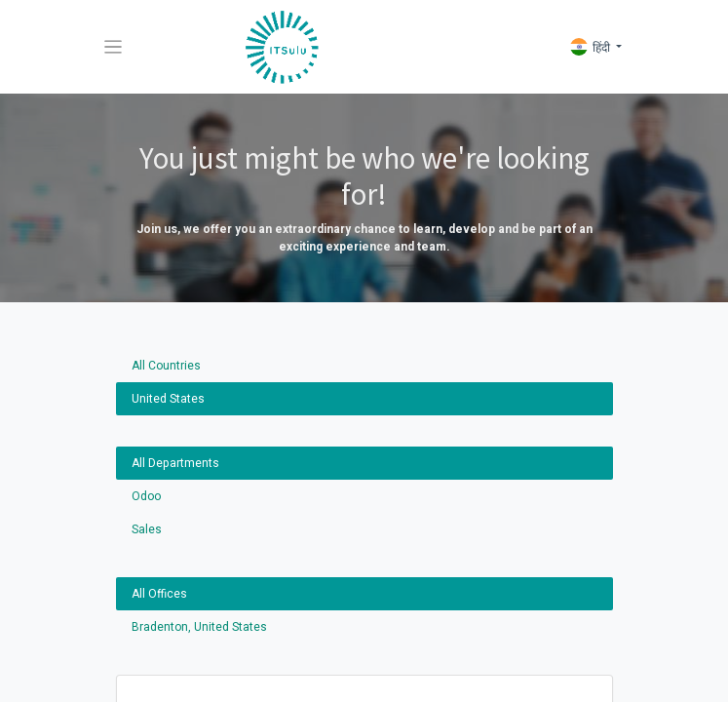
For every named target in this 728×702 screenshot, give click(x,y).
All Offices (159, 594)
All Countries (166, 366)
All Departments (175, 463)
